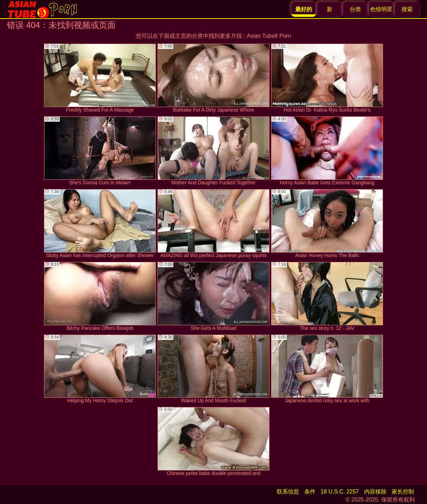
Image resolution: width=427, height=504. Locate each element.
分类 (355, 9)
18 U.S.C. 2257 (340, 492)
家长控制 (403, 492)
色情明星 (381, 9)
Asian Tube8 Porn (269, 36)
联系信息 (288, 492)
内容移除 (375, 492)
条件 (310, 492)
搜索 (407, 9)
